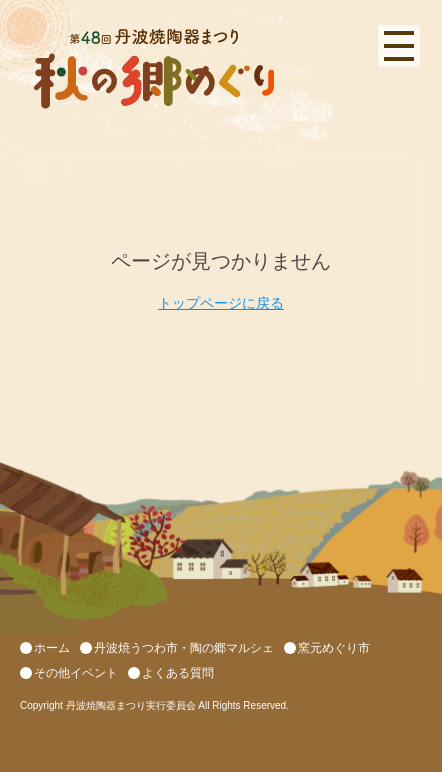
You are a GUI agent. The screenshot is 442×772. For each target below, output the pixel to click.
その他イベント (76, 673)
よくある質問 (178, 673)
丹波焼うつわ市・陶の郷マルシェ (184, 648)
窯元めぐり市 (334, 648)
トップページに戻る (221, 303)
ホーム (52, 648)
